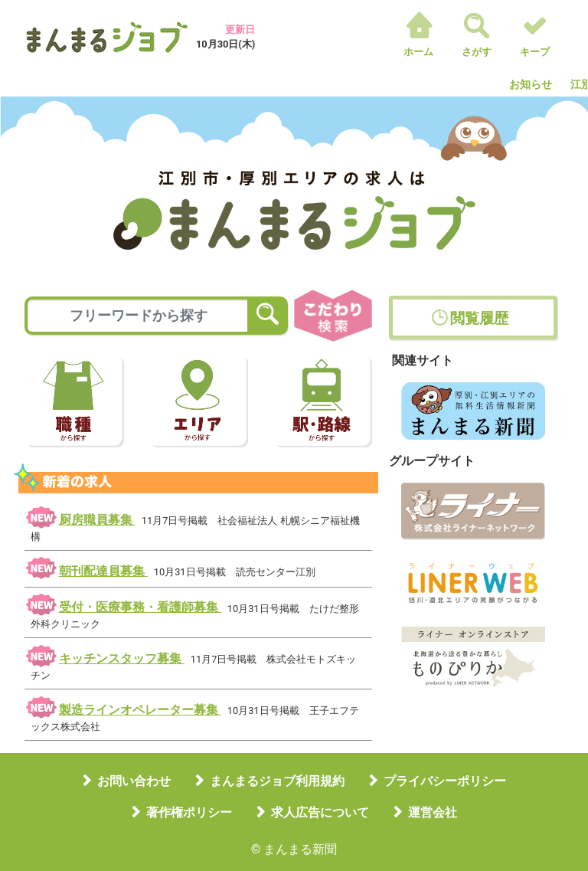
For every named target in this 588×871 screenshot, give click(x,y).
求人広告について (320, 812)
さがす (477, 52)
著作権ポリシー (189, 812)
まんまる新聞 (300, 849)
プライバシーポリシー (445, 781)
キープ (535, 52)
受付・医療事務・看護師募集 (140, 607)
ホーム (418, 52)
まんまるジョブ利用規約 (277, 781)
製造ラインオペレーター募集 (140, 710)
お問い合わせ (134, 781)
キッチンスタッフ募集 (122, 658)
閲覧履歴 (479, 318)
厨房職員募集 (97, 520)
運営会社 (433, 812)
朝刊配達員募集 (103, 571)
